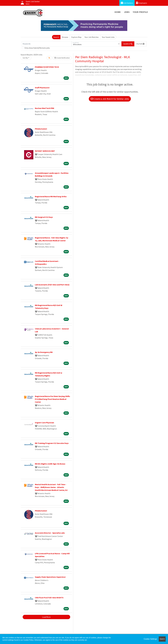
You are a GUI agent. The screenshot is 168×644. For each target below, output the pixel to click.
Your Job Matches (92, 37)
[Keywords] (47, 44)
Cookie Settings (150, 639)
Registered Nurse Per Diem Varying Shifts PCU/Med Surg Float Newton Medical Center (52, 399)
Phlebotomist (41, 129)
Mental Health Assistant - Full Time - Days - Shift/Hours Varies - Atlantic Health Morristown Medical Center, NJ (51, 487)
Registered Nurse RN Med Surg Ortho (51, 196)
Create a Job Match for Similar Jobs (110, 99)
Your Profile (140, 12)
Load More (46, 617)
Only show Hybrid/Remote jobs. (37, 48)
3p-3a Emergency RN (44, 352)
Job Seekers (127, 3)
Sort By (25, 58)
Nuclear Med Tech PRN (45, 108)
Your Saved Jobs (108, 37)
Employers (142, 3)
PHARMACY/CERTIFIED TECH (47, 67)
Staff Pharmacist (42, 88)
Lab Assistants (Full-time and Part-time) (52, 285)
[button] (140, 44)
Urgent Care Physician (44, 423)
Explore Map (76, 37)
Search (56, 37)
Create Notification (62, 58)
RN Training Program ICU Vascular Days (52, 443)
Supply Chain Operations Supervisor (50, 577)
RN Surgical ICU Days (44, 217)
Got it (162, 639)
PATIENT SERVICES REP (45, 151)
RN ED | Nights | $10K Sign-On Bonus (50, 464)
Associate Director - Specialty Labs (50, 533)
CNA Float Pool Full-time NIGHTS (49, 598)
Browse (65, 37)
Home (118, 12)
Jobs (127, 12)
